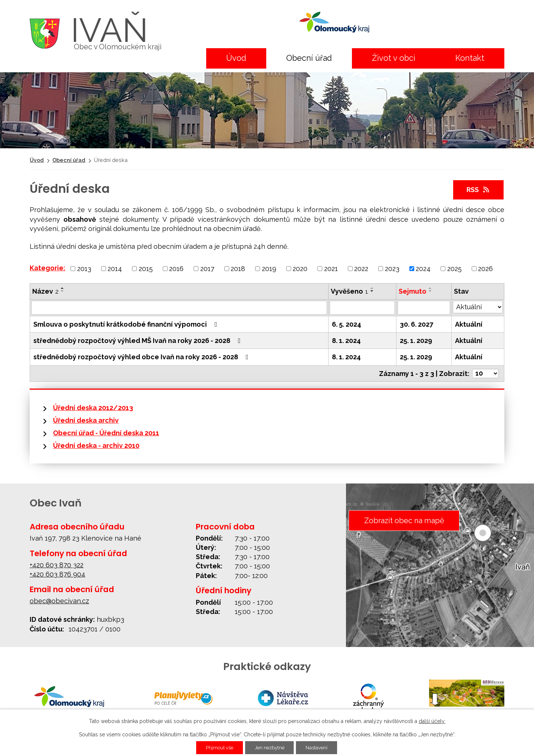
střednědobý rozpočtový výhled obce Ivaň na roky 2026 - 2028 (142, 357)
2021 (331, 269)
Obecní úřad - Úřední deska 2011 (106, 433)
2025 (454, 269)
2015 (146, 269)
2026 (485, 269)
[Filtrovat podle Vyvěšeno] (362, 308)
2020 (300, 269)
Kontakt (470, 58)
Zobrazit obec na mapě (403, 521)
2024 (423, 269)
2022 (361, 269)
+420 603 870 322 (57, 565)
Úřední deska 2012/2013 (93, 408)
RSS (479, 190)
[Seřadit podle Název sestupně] (63, 291)
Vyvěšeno (350, 291)
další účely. (432, 721)
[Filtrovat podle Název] (179, 308)
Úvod (236, 58)
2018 (238, 269)
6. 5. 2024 (347, 324)
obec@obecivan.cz (59, 601)
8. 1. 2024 (346, 341)
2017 (207, 269)
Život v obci (394, 58)
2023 (392, 269)
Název (45, 291)
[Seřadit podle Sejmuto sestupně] (431, 291)
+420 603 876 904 (57, 574)
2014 (115, 269)
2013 (84, 269)
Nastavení (321, 747)
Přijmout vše (216, 747)
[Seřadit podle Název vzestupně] (63, 288)
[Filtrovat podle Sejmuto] (424, 308)
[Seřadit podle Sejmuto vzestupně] (431, 288)
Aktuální (469, 324)
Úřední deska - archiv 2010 (96, 445)
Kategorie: (47, 268)
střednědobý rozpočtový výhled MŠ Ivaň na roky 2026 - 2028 (139, 341)
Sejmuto (413, 291)
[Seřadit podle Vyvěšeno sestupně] (372, 291)
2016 (176, 269)
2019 (269, 269)
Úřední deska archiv (86, 420)
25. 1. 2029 (416, 341)
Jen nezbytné (270, 747)
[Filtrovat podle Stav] (478, 307)
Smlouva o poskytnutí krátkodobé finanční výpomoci (127, 324)
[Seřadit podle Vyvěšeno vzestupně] (372, 288)
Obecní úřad (309, 58)
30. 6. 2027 (416, 324)
